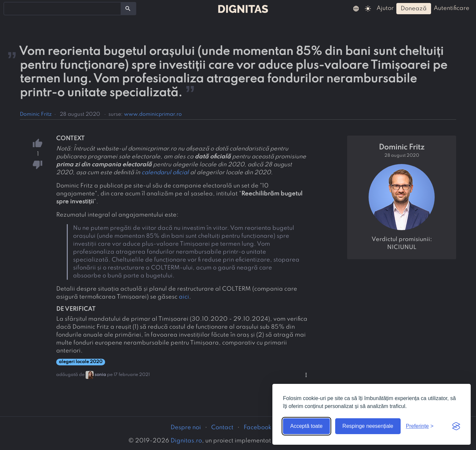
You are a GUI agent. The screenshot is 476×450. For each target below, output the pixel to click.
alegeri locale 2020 (81, 362)
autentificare (452, 8)
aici (184, 297)
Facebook (258, 428)
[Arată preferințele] (420, 426)
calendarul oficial (165, 173)
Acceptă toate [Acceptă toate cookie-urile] (306, 426)
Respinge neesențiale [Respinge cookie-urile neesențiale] (368, 426)
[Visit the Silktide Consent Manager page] (456, 426)
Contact (222, 428)
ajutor (385, 8)
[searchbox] (10, 8)
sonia (100, 375)
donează (414, 9)
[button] (356, 8)
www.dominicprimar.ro (153, 114)
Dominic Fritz (36, 114)
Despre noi (186, 428)
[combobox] (62, 9)
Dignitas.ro (186, 441)
